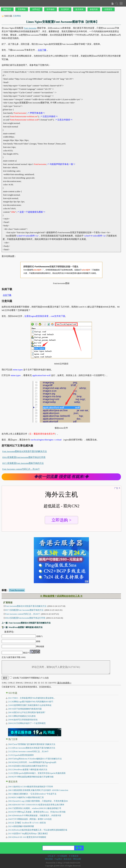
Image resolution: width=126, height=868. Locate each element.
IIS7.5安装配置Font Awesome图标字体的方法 (23, 463)
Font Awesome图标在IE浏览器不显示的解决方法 (25, 451)
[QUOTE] (52, 683)
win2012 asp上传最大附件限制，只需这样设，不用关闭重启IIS (38, 801)
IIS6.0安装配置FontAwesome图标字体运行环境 (24, 457)
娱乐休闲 (79, 9)
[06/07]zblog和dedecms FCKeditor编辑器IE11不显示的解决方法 (35, 759)
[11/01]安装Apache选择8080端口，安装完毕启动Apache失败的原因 (37, 773)
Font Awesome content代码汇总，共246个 (21, 469)
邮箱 (38, 641)
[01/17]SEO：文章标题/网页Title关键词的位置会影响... (32, 698)
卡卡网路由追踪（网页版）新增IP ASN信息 (30, 819)
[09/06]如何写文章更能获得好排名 (23, 720)
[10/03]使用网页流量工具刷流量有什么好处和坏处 (30, 705)
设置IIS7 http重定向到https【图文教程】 (28, 834)
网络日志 (7, 9)
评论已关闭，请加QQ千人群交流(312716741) (56, 667)
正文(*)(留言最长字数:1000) (14, 657)
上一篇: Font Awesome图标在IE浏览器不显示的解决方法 (26, 623)
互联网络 (22, 9)
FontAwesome (17, 590)
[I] (39, 683)
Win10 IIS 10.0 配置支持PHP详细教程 (27, 837)
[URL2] (11, 683)
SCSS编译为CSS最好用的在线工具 (26, 797)
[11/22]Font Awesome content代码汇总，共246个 (29, 752)
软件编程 (51, 9)
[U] (42, 683)
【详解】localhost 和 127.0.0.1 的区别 (27, 823)
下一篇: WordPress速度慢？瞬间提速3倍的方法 (22, 627)
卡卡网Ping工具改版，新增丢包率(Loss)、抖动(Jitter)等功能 (37, 812)
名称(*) (39, 636)
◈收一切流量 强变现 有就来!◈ (61, 477)
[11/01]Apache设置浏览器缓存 (21, 755)
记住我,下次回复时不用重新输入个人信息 (31, 678)
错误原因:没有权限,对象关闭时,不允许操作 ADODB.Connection (38, 790)
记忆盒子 (52, 856)
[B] (35, 683)
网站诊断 (77, 859)
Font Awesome (30, 28)
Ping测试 (58, 859)
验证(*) (26, 653)
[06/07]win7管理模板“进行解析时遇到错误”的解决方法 (32, 744)
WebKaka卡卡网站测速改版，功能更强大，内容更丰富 (35, 815)
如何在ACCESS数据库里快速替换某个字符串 (31, 787)
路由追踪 (68, 859)
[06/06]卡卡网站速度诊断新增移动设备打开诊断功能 (31, 777)
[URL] (5, 683)
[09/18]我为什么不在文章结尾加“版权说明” (27, 712)
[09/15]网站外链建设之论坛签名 (22, 716)
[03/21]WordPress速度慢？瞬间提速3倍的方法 (28, 770)
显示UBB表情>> (64, 683)
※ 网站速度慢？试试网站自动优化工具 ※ (61, 596)
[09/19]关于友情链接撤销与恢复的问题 (25, 709)
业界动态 (36, 9)
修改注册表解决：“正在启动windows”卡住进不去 (32, 794)
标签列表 (94, 9)
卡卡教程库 (73, 856)
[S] (46, 683)
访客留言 (108, 9)
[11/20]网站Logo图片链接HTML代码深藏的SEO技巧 (31, 702)
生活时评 (65, 9)
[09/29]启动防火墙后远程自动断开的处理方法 (28, 766)
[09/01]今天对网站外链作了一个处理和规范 (27, 723)
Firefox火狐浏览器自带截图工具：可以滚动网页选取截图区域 (38, 830)
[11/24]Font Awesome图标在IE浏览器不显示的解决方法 (32, 748)
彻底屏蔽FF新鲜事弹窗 (21, 826)
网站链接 (40, 646)
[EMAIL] (20, 683)
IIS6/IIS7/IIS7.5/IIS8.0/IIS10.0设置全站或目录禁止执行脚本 (36, 805)
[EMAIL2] (29, 683)
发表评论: (9, 632)
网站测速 (49, 859)
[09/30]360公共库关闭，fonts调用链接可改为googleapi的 (32, 762)
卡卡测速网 (62, 856)
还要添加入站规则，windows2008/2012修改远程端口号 (35, 808)
